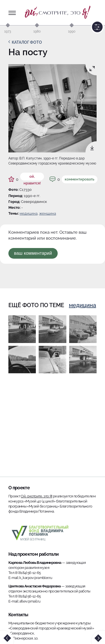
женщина (48, 213)
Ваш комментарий (33, 253)
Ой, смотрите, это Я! (36, 496)
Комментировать (80, 179)
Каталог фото (27, 42)
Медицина (29, 213)
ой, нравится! (32, 177)
